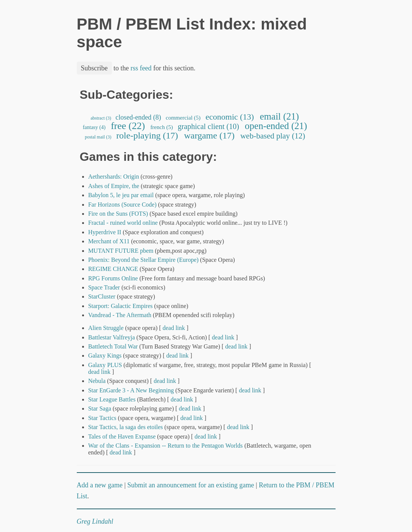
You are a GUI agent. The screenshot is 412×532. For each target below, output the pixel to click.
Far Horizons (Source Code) (122, 205)
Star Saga (100, 408)
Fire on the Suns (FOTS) (118, 214)
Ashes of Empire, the (114, 186)
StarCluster (102, 296)
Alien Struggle (106, 328)
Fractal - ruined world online (123, 223)
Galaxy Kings (105, 355)
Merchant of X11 (109, 241)
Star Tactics (102, 418)
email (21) (280, 116)
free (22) (128, 126)
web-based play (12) (273, 136)
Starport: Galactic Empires (120, 306)
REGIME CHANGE (113, 269)
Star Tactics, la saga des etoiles (126, 427)
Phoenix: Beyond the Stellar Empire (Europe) (143, 260)
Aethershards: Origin (114, 177)
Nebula (97, 381)
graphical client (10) (208, 126)
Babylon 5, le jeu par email (121, 195)
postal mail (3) (98, 137)
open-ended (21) (276, 126)
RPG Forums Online (113, 278)
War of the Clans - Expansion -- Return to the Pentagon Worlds (166, 446)
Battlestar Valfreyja (112, 337)
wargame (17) (209, 135)
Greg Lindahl (95, 521)
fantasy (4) (94, 127)
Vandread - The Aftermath (120, 315)
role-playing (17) (147, 135)
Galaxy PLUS (105, 365)
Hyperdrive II (105, 232)
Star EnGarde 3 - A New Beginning (131, 390)
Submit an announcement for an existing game (191, 485)
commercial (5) (183, 118)
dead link (174, 328)
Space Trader (104, 287)
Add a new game (100, 485)
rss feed (141, 68)
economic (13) (230, 117)
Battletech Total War (113, 346)
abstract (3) (101, 118)
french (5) (162, 127)
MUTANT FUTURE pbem (121, 251)
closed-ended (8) (138, 117)
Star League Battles (113, 399)
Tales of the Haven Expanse (122, 436)
